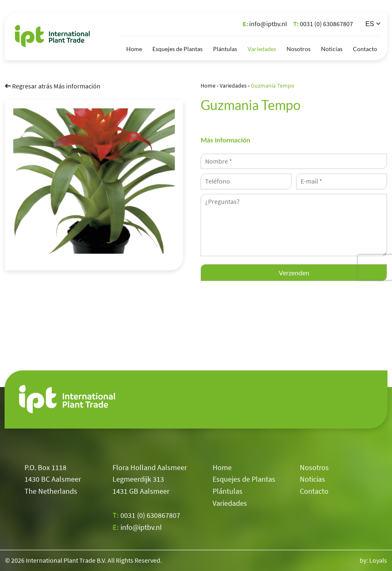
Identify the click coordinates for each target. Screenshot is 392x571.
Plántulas (225, 49)
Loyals (378, 560)
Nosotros (299, 49)
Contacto (365, 49)
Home (134, 49)
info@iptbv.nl (265, 24)
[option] (94, 181)
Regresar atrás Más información (53, 86)
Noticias (332, 49)
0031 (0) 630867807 (323, 24)
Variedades (262, 49)
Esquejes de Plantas (178, 49)
